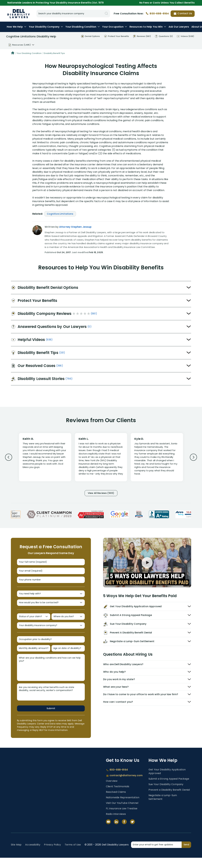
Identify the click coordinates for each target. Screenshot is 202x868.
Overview (112, 791)
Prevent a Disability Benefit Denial (169, 800)
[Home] (13, 53)
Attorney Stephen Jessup (75, 227)
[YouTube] (108, 832)
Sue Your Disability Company (166, 795)
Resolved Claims (116, 802)
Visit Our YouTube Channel (122, 813)
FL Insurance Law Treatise (122, 819)
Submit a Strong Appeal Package (169, 789)
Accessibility (33, 855)
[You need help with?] (51, 598)
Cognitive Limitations (60, 214)
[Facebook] (124, 832)
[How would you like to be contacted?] (51, 608)
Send (186, 855)
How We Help (17, 27)
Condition (83, 27)
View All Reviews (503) (101, 493)
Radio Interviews (116, 824)
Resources (148, 27)
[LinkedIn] (116, 832)
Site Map (16, 855)
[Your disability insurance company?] (51, 633)
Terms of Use (73, 855)
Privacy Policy (52, 855)
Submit (51, 718)
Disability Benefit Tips (54, 53)
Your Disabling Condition (29, 53)
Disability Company (46, 27)
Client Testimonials (118, 797)
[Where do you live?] (68, 623)
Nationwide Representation (123, 808)
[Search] (106, 14)
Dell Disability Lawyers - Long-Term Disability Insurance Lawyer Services (19, 14)
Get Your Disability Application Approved (167, 782)
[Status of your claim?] (34, 623)
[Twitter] (132, 832)
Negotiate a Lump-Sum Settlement (163, 807)
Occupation (115, 27)
